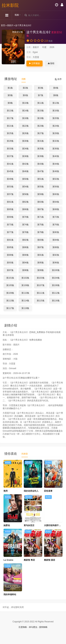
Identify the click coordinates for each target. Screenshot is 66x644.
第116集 (56, 301)
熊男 (6, 491)
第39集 (41, 156)
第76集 (56, 225)
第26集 (25, 133)
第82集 (25, 240)
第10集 (25, 103)
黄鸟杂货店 (29, 525)
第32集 (56, 141)
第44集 (56, 164)
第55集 (41, 187)
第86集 (25, 247)
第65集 (10, 209)
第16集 (56, 111)
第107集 (41, 285)
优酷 (24, 79)
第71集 (41, 217)
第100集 (56, 270)
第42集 (25, 164)
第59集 (41, 194)
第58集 (25, 194)
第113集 (10, 301)
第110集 (25, 293)
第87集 (41, 247)
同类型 (25, 454)
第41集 (10, 164)
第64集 (56, 202)
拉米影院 (10, 5)
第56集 (56, 187)
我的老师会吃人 (31, 491)
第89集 (10, 255)
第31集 (41, 141)
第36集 (56, 149)
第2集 (25, 88)
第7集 (41, 95)
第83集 (41, 240)
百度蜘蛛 (23, 627)
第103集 (41, 278)
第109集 (10, 293)
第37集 (10, 156)
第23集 (41, 126)
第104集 (56, 278)
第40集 (56, 156)
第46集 (25, 171)
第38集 (25, 156)
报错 (51, 63)
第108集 (56, 285)
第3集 (41, 88)
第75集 (41, 225)
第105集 (10, 285)
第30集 (25, 141)
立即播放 (34, 63)
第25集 (10, 133)
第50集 (25, 179)
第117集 (10, 308)
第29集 (10, 141)
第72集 (56, 217)
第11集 (41, 103)
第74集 (25, 225)
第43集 (41, 164)
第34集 (25, 149)
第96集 (56, 263)
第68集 (56, 209)
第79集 (41, 232)
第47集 (41, 171)
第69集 (10, 217)
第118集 (25, 308)
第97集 (10, 270)
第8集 (56, 95)
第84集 (56, 240)
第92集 (56, 255)
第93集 (10, 263)
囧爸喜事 (48, 491)
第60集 (56, 194)
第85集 (10, 247)
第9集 (10, 103)
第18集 (25, 118)
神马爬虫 (33, 627)
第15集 (41, 111)
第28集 (56, 133)
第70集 (25, 217)
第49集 (10, 179)
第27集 (41, 133)
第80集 (56, 232)
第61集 (10, 202)
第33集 (10, 149)
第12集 (56, 103)
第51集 (41, 179)
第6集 (25, 95)
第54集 (25, 187)
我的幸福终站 (10, 594)
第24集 (56, 126)
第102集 (25, 278)
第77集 (10, 232)
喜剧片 (10, 25)
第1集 (10, 88)
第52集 (56, 179)
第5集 (10, 95)
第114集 (25, 301)
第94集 (25, 263)
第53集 (10, 187)
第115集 (41, 301)
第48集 (56, 171)
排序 (58, 79)
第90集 (25, 255)
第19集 (41, 118)
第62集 (25, 202)
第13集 (10, 111)
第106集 (25, 285)
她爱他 (7, 525)
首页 (3, 25)
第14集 (25, 111)
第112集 (56, 293)
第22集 (25, 126)
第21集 (10, 126)
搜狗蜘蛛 (43, 627)
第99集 (41, 270)
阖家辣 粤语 (29, 560)
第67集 (41, 209)
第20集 (56, 118)
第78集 (25, 232)
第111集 (41, 293)
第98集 (25, 270)
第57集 (10, 194)
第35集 (41, 149)
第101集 (10, 278)
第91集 (41, 255)
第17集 (10, 118)
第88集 (56, 247)
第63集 (41, 202)
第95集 (41, 263)
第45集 (10, 171)
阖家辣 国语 (50, 560)
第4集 (56, 88)
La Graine (8, 560)
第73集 (10, 225)
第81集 (10, 240)
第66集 (25, 209)
